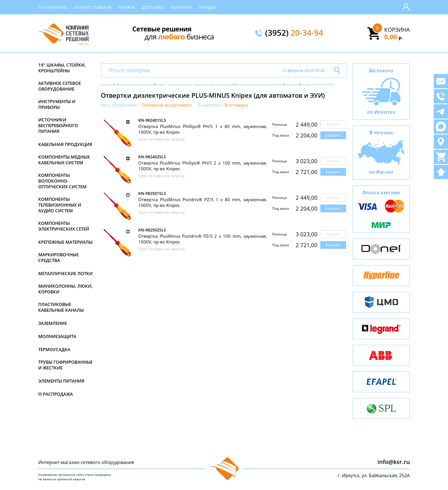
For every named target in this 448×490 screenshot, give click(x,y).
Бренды (207, 7)
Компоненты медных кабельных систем (64, 160)
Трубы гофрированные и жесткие (65, 365)
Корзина (397, 30)
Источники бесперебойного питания (58, 125)
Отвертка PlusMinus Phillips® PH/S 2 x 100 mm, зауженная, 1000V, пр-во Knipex (203, 166)
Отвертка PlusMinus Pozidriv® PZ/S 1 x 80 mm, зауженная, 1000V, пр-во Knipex (203, 202)
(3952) (294, 33)
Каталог (107, 84)
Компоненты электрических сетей (64, 226)
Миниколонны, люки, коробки (65, 289)
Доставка (153, 7)
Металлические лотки (65, 273)
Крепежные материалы (65, 242)
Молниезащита (57, 336)
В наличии (209, 105)
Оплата (127, 7)
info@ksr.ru (394, 462)
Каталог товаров (93, 7)
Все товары (236, 105)
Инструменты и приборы (57, 104)
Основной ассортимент (167, 105)
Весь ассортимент (120, 105)
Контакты (181, 7)
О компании (52, 7)
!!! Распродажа (56, 394)
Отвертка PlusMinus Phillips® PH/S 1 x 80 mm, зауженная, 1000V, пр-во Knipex (203, 129)
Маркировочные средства (58, 257)
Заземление (53, 323)
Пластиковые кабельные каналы (61, 307)
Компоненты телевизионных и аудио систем (60, 205)
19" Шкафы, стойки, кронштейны (62, 68)
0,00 (394, 37)
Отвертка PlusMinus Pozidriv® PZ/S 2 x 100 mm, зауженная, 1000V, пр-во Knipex (203, 239)
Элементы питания (61, 381)
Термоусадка (54, 349)
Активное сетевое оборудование (60, 86)
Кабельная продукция (65, 144)
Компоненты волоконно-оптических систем (62, 181)
